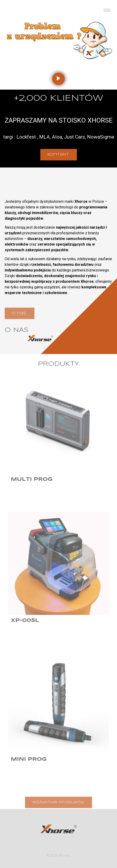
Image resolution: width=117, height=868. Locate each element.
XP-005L (25, 621)
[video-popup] (58, 79)
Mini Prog (29, 759)
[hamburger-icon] (107, 10)
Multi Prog (32, 479)
